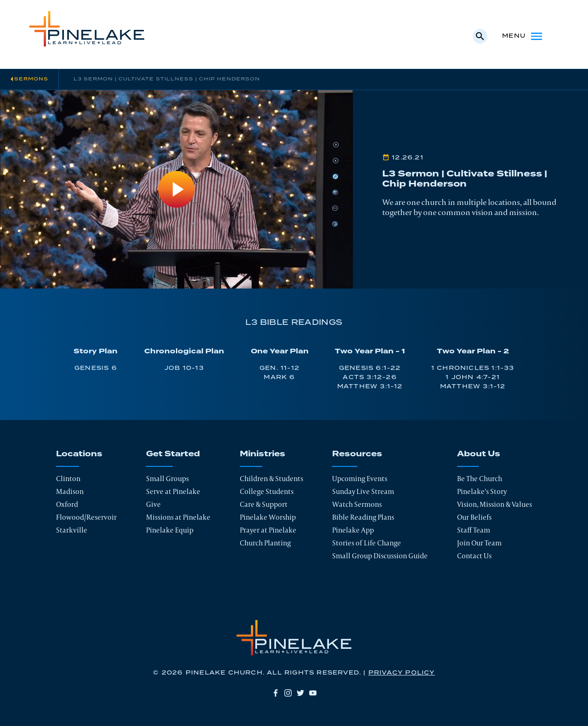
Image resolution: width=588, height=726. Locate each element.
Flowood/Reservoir (86, 517)
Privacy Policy (402, 673)
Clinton (68, 479)
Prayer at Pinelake (268, 530)
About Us (479, 454)
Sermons (31, 79)
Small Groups (167, 479)
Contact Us (474, 556)
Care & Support (264, 504)
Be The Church (480, 479)
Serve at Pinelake (173, 491)
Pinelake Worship (268, 517)
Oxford (67, 504)
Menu (523, 36)
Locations (79, 454)
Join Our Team (479, 543)
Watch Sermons (357, 504)
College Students (267, 491)
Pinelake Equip (170, 530)
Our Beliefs (474, 517)
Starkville (72, 530)
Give (153, 504)
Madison (70, 491)
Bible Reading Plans (363, 517)
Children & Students (271, 479)
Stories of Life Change (367, 543)
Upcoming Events (360, 479)
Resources (357, 454)
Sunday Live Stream (363, 491)
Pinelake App (353, 530)
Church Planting (265, 543)
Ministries (263, 454)
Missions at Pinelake (178, 517)
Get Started (173, 454)
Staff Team (474, 530)
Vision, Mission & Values (495, 504)
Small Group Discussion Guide (380, 556)
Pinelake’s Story (482, 491)
